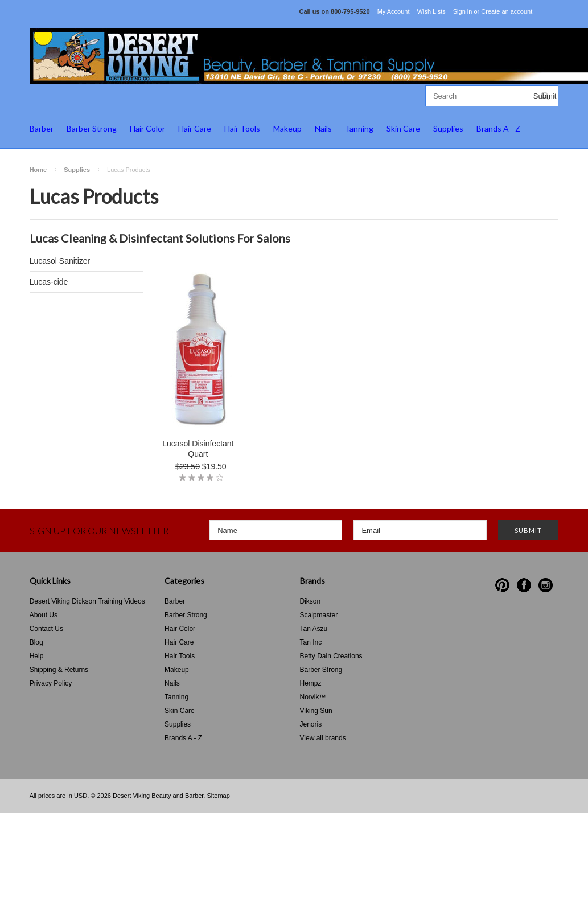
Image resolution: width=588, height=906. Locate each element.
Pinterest (502, 585)
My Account (394, 11)
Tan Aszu (314, 629)
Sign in (463, 11)
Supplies (448, 128)
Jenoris (311, 724)
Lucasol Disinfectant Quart (198, 449)
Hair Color (147, 128)
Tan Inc (311, 642)
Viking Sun (316, 711)
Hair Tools (242, 128)
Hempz (311, 683)
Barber (42, 128)
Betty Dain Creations (331, 656)
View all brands (323, 738)
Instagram (546, 585)
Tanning (359, 128)
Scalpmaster (319, 615)
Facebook (524, 585)
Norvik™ (313, 697)
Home (38, 170)
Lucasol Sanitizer (60, 261)
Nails (323, 128)
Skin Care (403, 128)
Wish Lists (431, 11)
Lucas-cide (49, 282)
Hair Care (195, 128)
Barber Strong (92, 128)
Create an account (507, 11)
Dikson (311, 601)
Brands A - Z (498, 128)
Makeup (287, 128)
